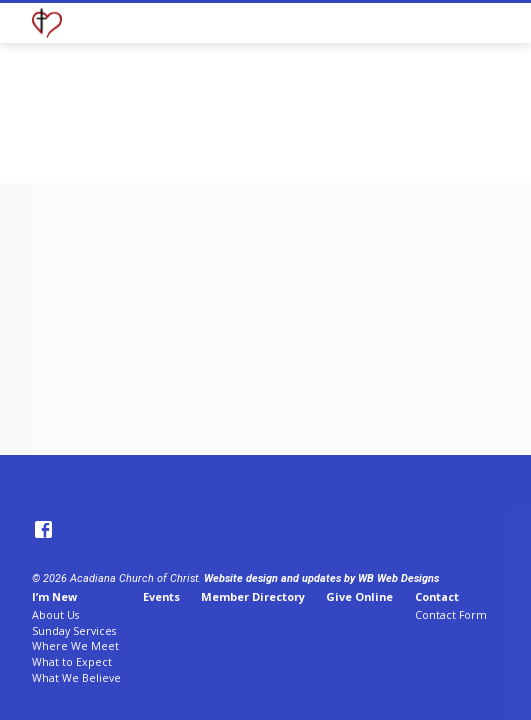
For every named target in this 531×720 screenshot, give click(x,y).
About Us (55, 615)
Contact (437, 596)
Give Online (359, 596)
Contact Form (451, 615)
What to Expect (72, 662)
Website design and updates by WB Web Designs (321, 578)
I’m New (54, 596)
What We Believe (76, 678)
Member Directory (253, 596)
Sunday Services (74, 631)
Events (161, 596)
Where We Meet (75, 646)
